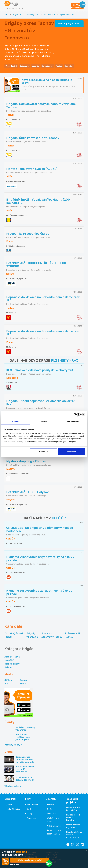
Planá (23, 684)
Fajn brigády (72, 810)
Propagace (31, 818)
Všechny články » (13, 745)
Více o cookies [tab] (73, 421)
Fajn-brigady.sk (73, 837)
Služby (29, 814)
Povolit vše (72, 451)
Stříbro (8, 680)
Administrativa (12, 657)
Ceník (29, 809)
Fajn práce (71, 828)
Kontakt (50, 805)
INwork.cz (71, 820)
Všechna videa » (13, 786)
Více (17, 60)
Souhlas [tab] (15, 421)
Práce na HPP (73, 635)
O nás (49, 809)
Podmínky (51, 814)
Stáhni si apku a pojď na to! (30, 860)
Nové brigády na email (69, 24)
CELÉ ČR (59, 518)
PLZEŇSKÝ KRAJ (65, 361)
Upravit (44, 451)
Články (9, 805)
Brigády (32, 635)
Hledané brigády (13, 809)
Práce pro (52, 635)
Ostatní (8, 667)
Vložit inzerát (32, 805)
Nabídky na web (54, 826)
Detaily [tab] (44, 421)
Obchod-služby (12, 664)
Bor (6, 684)
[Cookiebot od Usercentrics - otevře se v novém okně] (75, 415)
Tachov (24, 680)
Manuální (9, 660)
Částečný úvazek (14, 635)
